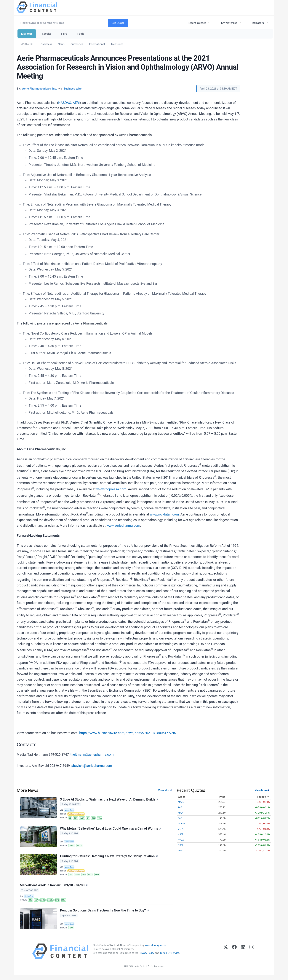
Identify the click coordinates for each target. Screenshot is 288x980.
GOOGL (72, 847)
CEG (71, 878)
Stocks (47, 34)
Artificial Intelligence (77, 815)
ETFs (64, 34)
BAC (180, 818)
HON (76, 818)
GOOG (181, 824)
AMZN (181, 802)
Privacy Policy (147, 958)
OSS (95, 818)
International (97, 44)
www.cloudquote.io (156, 950)
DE (71, 818)
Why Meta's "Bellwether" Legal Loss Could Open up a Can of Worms (111, 830)
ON (90, 818)
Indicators (258, 23)
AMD (180, 813)
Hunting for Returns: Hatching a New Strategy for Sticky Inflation (109, 859)
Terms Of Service (170, 958)
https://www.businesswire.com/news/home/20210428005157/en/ (128, 733)
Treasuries (117, 44)
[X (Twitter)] (226, 956)
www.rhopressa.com (111, 489)
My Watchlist (229, 23)
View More (165, 790)
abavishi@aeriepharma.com (92, 766)
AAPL (180, 807)
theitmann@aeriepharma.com (92, 755)
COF (37, 904)
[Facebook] (234, 956)
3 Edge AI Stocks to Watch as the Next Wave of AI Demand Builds (109, 800)
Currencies (77, 44)
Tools (81, 34)
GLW (85, 878)
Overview (46, 44)
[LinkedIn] (243, 956)
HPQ (59, 904)
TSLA (102, 818)
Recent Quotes (197, 23)
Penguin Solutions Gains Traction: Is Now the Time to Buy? (105, 915)
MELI (66, 904)
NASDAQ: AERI (69, 103)
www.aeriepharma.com (123, 526)
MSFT (180, 834)
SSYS (99, 878)
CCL (31, 904)
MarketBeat (70, 810)
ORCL (181, 845)
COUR (44, 904)
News (61, 44)
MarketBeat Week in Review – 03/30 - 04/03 (54, 889)
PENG (72, 932)
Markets (27, 34)
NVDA (83, 818)
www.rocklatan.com (164, 514)
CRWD (78, 878)
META (80, 847)
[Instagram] (252, 956)
